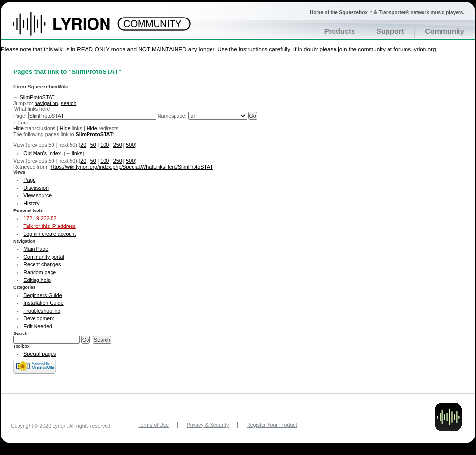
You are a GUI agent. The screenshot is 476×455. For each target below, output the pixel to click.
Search (20, 333)
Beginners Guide (43, 295)
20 (83, 145)
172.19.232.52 (40, 218)
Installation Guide (43, 303)
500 (130, 145)
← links (74, 153)
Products (340, 31)
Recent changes (42, 264)
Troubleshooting (42, 311)
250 (118, 145)
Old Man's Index (42, 153)
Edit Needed (38, 326)
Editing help (37, 280)
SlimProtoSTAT (37, 97)
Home (72, 29)
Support (390, 31)
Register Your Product (272, 425)
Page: (20, 116)
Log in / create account (50, 234)
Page (29, 180)
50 (93, 145)
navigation (46, 103)
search (69, 103)
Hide (18, 128)
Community (445, 31)
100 (105, 145)
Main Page (36, 249)
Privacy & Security (208, 425)
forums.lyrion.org (414, 49)
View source (37, 195)
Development (39, 318)
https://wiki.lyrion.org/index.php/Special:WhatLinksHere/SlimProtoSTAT (132, 167)
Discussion (36, 188)
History (31, 203)
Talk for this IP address (50, 226)
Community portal (44, 257)
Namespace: (172, 116)
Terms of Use (153, 425)
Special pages (40, 354)
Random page (40, 272)
